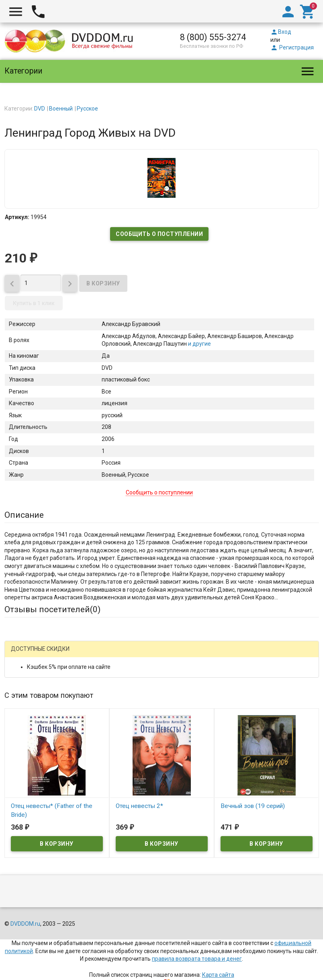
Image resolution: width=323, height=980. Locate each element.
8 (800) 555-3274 (213, 37)
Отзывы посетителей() (52, 609)
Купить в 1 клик (34, 303)
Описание (24, 515)
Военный (61, 109)
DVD (40, 109)
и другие (199, 344)
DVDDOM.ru (25, 924)
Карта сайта (218, 975)
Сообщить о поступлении (159, 234)
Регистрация (292, 47)
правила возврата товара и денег (197, 959)
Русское (87, 109)
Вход (281, 32)
